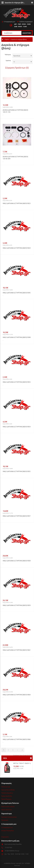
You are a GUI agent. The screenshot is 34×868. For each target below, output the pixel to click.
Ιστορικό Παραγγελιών (8, 831)
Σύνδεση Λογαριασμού (25, 22)
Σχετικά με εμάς (6, 787)
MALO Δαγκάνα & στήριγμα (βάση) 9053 (17, 382)
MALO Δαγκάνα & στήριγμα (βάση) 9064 (17, 695)
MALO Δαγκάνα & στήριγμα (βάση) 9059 (17, 605)
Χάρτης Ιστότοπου (7, 810)
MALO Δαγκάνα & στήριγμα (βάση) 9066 (17, 739)
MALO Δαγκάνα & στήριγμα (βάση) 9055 (17, 471)
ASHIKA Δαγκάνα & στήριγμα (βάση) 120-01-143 (15, 111)
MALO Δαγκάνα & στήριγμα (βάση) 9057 (17, 516)
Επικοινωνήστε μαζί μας (8, 807)
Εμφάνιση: (8, 61)
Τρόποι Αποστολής (7, 796)
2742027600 (8, 848)
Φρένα (7, 39)
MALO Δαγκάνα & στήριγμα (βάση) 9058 (17, 561)
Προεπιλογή (17, 56)
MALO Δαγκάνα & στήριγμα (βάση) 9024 (17, 248)
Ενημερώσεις (5, 837)
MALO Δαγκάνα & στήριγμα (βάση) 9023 (17, 203)
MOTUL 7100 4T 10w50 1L (22, 763)
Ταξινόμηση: (8, 55)
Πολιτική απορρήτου (7, 793)
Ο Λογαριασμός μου (8, 22)
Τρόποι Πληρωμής (6, 799)
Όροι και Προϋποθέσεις (8, 790)
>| (22, 750)
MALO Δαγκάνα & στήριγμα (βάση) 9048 (17, 337)
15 (14, 62)
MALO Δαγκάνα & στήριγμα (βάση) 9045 (17, 293)
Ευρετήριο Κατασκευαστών (9, 817)
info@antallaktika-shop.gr (12, 851)
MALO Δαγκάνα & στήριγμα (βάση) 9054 (17, 427)
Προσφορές (5, 820)
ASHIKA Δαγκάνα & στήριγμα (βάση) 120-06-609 (15, 158)
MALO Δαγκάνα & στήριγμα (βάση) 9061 (17, 650)
